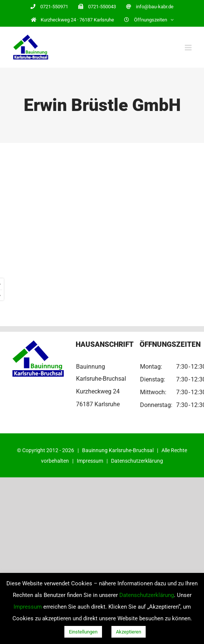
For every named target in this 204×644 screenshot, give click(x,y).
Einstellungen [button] (83, 632)
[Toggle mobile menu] (189, 48)
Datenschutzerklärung (137, 461)
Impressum (90, 461)
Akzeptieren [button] (129, 632)
